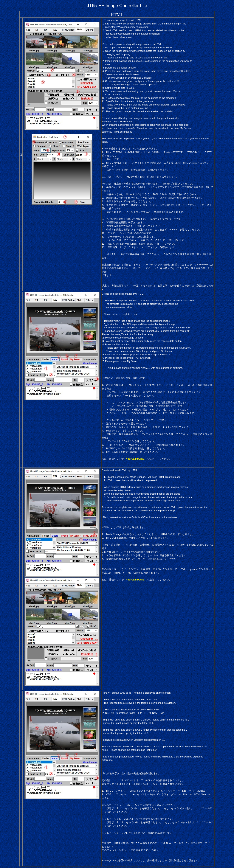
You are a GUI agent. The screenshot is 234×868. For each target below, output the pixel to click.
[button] (158, 334)
